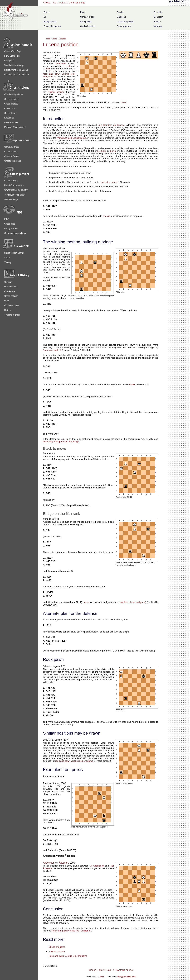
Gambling (121, 17)
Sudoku (157, 22)
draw (123, 102)
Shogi (7, 258)
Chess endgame (57, 947)
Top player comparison (15, 195)
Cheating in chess (13, 161)
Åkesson (64, 863)
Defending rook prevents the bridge (61, 442)
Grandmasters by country (16, 190)
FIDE (7, 219)
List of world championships (17, 75)
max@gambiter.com (126, 977)
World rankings (11, 199)
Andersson (49, 863)
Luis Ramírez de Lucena (111, 125)
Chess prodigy (11, 181)
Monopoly (158, 17)
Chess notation (11, 296)
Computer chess (12, 147)
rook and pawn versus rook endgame (74, 761)
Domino (121, 12)
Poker (63, 3)
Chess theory (10, 113)
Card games (86, 22)
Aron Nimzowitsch (52, 350)
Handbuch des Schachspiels (72, 138)
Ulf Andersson (97, 866)
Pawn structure (11, 122)
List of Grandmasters (14, 185)
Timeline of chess (12, 315)
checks (106, 216)
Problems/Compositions (15, 127)
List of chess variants (14, 253)
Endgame (63, 39)
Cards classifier (87, 26)
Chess (47, 3)
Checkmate (10, 291)
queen (86, 602)
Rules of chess (11, 287)
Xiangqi (8, 262)
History (8, 310)
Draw (7, 301)
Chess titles (10, 224)
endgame (61, 63)
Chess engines (11, 152)
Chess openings (12, 99)
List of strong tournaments (16, 70)
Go (55, 3)
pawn (48, 69)
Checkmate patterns (14, 94)
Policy (101, 977)
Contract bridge (77, 3)
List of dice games (125, 22)
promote (102, 151)
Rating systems (11, 229)
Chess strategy (11, 104)
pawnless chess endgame (132, 602)
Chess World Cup (12, 51)
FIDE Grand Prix (12, 56)
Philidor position (56, 92)
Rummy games (124, 26)
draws (132, 385)
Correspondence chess (15, 233)
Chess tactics (10, 108)
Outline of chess (12, 305)
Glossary (8, 282)
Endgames (9, 118)
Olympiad (9, 61)
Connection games (52, 26)
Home (48, 39)
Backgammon (50, 22)
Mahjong (158, 26)
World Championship (14, 65)
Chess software (11, 156)
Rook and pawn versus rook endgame (71, 931)
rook (68, 66)
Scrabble (158, 12)
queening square (109, 182)
